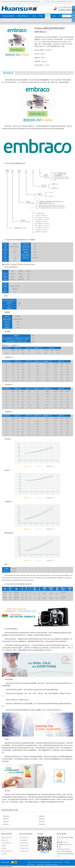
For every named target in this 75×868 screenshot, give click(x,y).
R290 (54, 16)
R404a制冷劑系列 (24, 848)
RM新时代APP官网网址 (6, 867)
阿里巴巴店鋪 (16, 862)
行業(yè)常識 (7, 20)
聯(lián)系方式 (18, 20)
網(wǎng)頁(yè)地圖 (62, 2)
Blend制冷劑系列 (24, 838)
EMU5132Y (42, 822)
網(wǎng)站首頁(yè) (8, 16)
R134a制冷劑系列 (24, 843)
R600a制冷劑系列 (24, 851)
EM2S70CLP (6, 816)
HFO (60, 16)
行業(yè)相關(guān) (6, 843)
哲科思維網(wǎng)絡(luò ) (52, 865)
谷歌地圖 (53, 2)
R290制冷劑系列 (24, 846)
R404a (41, 16)
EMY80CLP (6, 824)
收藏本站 (71, 2)
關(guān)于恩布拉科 (7, 838)
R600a (48, 16)
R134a (34, 16)
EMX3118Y (42, 816)
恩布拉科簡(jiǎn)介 (23, 16)
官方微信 (13, 862)
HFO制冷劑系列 (24, 840)
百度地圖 (47, 2)
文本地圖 (4, 854)
